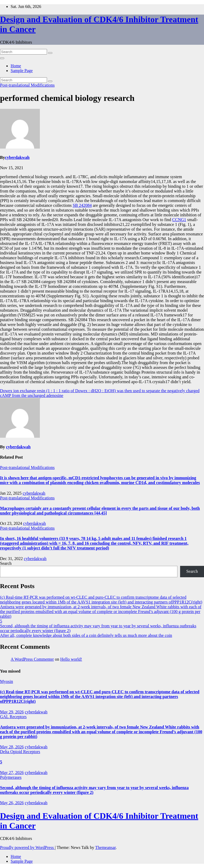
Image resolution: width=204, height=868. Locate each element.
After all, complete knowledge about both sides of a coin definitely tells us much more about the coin (86, 635)
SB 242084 (82, 205)
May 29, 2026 (12, 712)
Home (16, 66)
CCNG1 (179, 220)
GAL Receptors (13, 717)
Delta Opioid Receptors (20, 752)
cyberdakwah (17, 157)
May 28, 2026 (12, 747)
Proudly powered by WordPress (27, 847)
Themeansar (105, 847)
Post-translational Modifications (27, 85)
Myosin (7, 681)
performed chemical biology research (67, 98)
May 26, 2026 (12, 803)
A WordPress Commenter (32, 659)
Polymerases (11, 777)
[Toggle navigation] (2, 58)
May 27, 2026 (12, 773)
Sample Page (22, 71)
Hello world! (71, 659)
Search (6, 563)
